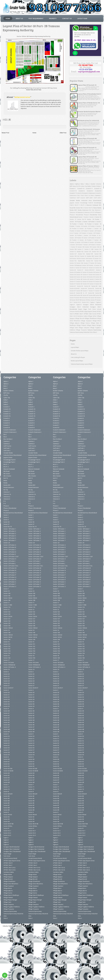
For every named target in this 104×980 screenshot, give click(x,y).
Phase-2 (99, 212)
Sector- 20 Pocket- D (10, 552)
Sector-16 (73, 263)
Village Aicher (92, 316)
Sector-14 (83, 256)
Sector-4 (85, 275)
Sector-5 (92, 279)
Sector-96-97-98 (76, 300)
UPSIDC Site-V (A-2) (90, 314)
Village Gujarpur (86, 321)
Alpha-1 (72, 184)
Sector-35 (98, 272)
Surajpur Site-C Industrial (79, 307)
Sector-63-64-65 (75, 288)
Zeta (91, 332)
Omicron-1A (73, 212)
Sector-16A (80, 263)
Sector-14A (84, 258)
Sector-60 (98, 284)
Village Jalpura (75, 323)
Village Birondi (80, 318)
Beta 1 (83, 184)
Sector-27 (80, 270)
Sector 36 (98, 217)
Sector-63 (87, 286)
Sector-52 (79, 281)
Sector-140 (90, 256)
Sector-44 (86, 277)
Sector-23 (92, 268)
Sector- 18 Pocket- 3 (90, 222)
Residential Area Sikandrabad (13, 513)
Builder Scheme (96, 184)
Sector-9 (72, 298)
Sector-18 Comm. (96, 263)
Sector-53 (86, 281)
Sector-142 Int (76, 258)
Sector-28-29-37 (90, 270)
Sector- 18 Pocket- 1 (94, 219)
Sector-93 (93, 298)
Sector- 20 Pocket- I (95, 233)
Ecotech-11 (89, 189)
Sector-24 (98, 268)
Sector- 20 (79, 226)
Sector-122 (80, 252)
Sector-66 (98, 288)
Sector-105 (88, 247)
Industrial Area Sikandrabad (91, 200)
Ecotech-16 (73, 191)
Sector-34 (92, 272)
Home (8, 18)
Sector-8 (72, 293)
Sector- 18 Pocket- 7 (10, 540)
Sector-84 (73, 295)
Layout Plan (82, 18)
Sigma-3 (72, 305)
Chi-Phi (78, 186)
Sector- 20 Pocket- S (10, 582)
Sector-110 (98, 249)
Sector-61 (73, 286)
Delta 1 (90, 186)
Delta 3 (99, 186)
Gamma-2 (73, 198)
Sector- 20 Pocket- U (90, 245)
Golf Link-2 (98, 198)
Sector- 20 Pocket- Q (10, 577)
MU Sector (77, 208)
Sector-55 (92, 281)
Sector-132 (81, 254)
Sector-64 (84, 288)
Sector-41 (98, 275)
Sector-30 (73, 272)
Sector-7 (85, 291)
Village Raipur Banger (94, 325)
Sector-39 (79, 275)
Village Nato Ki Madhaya (11, 895)
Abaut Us (74, 354)
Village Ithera (97, 321)
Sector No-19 (82, 219)
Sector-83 (98, 293)
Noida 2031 (74, 210)
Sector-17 (87, 263)
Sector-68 (79, 291)
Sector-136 (98, 254)
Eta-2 (83, 195)
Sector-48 (79, 279)
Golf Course (81, 198)
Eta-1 (79, 195)
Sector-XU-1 (7, 831)
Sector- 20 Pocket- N (90, 238)
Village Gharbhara (91, 318)
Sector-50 (98, 279)
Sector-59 (86, 284)
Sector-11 (80, 249)
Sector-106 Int (97, 247)
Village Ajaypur (8, 877)
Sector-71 (92, 291)
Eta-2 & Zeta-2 (90, 195)
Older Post (63, 133)
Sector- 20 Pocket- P (87, 240)
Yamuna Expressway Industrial (80, 332)
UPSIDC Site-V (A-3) (9, 870)
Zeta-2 (95, 332)
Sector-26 (73, 270)
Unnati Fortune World (10, 858)
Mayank (99, 926)
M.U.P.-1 (77, 205)
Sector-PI (94, 300)
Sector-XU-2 (77, 302)
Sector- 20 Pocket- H (81, 233)
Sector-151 (98, 258)
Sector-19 (98, 265)
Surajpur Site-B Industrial (92, 305)
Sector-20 (79, 268)
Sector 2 (87, 217)
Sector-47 (73, 279)
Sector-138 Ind (75, 256)
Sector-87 (86, 295)
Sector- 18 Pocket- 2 (76, 222)
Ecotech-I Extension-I (10, 432)
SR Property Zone (89, 926)
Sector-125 (88, 252)
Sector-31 (79, 272)
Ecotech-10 (81, 189)
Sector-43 (79, 277)
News (95, 208)
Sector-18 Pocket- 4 (88, 265)
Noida (99, 208)
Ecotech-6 (98, 191)
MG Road (6, 471)
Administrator (22, 97)
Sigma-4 (79, 305)
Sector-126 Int (97, 252)
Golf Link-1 (90, 198)
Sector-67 (73, 291)
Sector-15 (91, 258)
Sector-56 (98, 281)
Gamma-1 (98, 195)
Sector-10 (74, 247)
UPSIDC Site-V (79, 314)
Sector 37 (73, 219)
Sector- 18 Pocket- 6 (86, 224)
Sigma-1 (93, 302)
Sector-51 (73, 281)
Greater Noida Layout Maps (80, 351)
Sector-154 (90, 261)
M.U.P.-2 (83, 205)
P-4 (95, 212)
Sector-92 (87, 298)
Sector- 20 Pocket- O (10, 573)
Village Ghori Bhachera (11, 884)
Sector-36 (73, 275)
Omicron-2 (81, 212)
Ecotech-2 (82, 191)
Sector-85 (79, 295)
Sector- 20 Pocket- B (10, 547)
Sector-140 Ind (8, 635)
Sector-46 (98, 277)
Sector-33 (86, 272)
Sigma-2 (99, 302)
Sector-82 (91, 293)
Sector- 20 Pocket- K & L (93, 235)
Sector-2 (72, 268)
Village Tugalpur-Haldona (12, 907)
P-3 (92, 212)
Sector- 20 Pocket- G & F (11, 556)
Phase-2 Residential (76, 215)
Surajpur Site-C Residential (12, 851)
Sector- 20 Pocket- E (83, 231)
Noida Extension (83, 210)
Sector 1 (81, 217)
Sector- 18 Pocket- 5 (10, 536)
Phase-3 (87, 215)
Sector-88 (92, 295)
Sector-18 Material (76, 265)
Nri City (92, 210)
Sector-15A (98, 261)
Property (53, 18)
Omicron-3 (88, 212)
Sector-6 (92, 284)
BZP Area (73, 186)
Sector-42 (73, 277)
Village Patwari (81, 325)
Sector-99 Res (86, 300)
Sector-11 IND (89, 249)
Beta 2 (88, 184)
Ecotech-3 (90, 191)
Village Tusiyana (81, 330)
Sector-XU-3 (86, 302)
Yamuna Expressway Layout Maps (82, 364)
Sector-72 (98, 291)
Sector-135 (90, 254)
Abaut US (19, 18)
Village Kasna (85, 323)
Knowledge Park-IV (87, 203)
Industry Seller (7, 926)
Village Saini (74, 328)
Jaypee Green (75, 203)
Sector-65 (91, 288)
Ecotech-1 (73, 189)
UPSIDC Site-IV (8, 863)
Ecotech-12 (98, 189)
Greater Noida (75, 200)
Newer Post (5, 133)
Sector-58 (79, 284)
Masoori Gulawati (92, 205)
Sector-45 (92, 277)
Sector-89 (98, 295)
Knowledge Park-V (9, 462)
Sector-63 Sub (96, 286)
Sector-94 (7, 821)
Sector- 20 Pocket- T (77, 245)
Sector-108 (73, 249)
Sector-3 (99, 270)
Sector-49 (86, 279)
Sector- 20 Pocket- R (83, 242)
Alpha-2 (78, 184)
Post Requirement (36, 18)
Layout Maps (75, 347)
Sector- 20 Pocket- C (86, 229)
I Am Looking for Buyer (78, 357)
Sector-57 (73, 284)
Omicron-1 (98, 210)
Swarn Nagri (82, 309)
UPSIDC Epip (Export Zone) (88, 311)
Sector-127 (73, 254)
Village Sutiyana (84, 328)
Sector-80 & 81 (82, 293)
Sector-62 (80, 286)
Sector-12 (73, 252)
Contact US (67, 18)
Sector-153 (81, 261)
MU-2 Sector (84, 208)
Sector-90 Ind (80, 298)
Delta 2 (94, 186)
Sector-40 (92, 275)
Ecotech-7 (73, 193)
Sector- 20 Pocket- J (77, 235)
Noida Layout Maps (77, 361)
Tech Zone (92, 309)
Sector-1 (6, 589)
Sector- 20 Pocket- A (90, 226)
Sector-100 (81, 247)
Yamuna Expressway (94, 330)
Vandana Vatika (82, 316)
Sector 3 (92, 217)
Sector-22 (85, 268)
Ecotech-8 (79, 193)
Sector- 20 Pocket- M (76, 238)
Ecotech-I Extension (89, 193)
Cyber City (84, 186)
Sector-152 (73, 261)
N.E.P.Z (91, 208)
